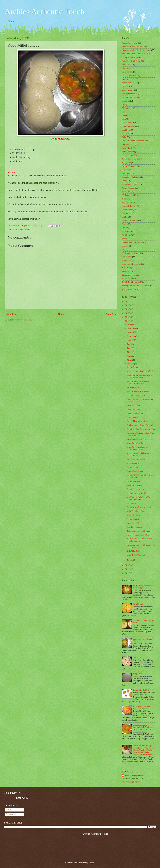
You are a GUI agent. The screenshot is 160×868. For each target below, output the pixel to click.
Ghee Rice (137, 658)
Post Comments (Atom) (24, 320)
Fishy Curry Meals (129, 126)
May (129, 352)
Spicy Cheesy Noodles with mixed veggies (143, 587)
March (130, 360)
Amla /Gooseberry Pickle (136, 511)
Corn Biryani (138, 604)
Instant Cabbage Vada (135, 443)
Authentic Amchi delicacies (132, 47)
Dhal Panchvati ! (133, 417)
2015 (127, 321)
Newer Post (11, 314)
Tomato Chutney (133, 519)
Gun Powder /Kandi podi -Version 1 (140, 425)
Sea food (125, 239)
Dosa (124, 115)
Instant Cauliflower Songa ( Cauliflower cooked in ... (137, 448)
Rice (124, 228)
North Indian (127, 199)
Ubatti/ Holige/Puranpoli (136, 555)
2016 (127, 317)
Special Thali (127, 257)
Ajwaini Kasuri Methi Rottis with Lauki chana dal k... (139, 454)
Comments (11, 814)
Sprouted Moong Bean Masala (138, 391)
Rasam (125, 224)
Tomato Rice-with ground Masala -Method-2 (143, 708)
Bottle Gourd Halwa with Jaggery (139, 531)
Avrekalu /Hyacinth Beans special (134, 54)
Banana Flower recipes (130, 57)
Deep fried (126, 101)
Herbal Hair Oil (128, 148)
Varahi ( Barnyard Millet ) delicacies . (136, 286)
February (131, 364)
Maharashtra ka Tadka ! (131, 184)
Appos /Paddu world (130, 43)
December (131, 324)
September (131, 336)
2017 (127, 313)
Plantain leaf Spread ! (130, 221)
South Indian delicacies (131, 253)
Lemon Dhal (131, 503)
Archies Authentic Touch (45, 11)
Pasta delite (126, 213)
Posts (9, 810)
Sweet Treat (126, 268)
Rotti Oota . (126, 235)
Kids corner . (127, 173)
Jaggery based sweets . (130, 159)
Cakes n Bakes (127, 72)
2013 (127, 569)
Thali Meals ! (127, 279)
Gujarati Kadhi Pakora (135, 471)
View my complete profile (132, 782)
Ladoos (125, 181)
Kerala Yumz (127, 170)
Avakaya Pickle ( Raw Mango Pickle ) (141, 371)
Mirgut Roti (137, 674)
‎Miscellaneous (127, 192)
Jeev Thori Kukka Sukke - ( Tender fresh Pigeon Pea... (139, 498)
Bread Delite (127, 65)
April (129, 356)
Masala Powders (128, 188)
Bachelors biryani (133, 387)
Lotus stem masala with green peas (139, 439)
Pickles (125, 217)
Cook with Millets (129, 94)
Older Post (111, 314)
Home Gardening (128, 152)
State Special (127, 260)
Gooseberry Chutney (134, 527)
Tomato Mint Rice (133, 481)
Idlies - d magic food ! (22, 229)
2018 (127, 309)
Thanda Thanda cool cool (131, 282)
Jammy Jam (126, 163)
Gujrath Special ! (128, 145)
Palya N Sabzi (127, 202)
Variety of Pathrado (129, 289)
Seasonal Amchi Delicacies (132, 242)
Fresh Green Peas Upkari (136, 413)
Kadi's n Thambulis (129, 166)
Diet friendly (127, 108)
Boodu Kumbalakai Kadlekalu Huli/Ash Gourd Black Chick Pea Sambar (143, 727)
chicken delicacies (129, 79)
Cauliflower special (129, 76)
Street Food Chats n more (131, 264)
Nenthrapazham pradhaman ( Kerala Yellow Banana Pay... (140, 376)
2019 (127, 305)
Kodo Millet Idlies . (134, 551)
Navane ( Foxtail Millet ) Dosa (138, 535)
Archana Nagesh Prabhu (134, 776)
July (129, 344)
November (131, 328)
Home (11, 21)
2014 (127, 565)
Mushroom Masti (128, 195)
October (130, 332)
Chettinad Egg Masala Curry (137, 421)
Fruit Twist (126, 134)
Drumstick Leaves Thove (136, 395)
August (130, 340)
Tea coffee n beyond (129, 275)
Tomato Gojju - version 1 (136, 489)
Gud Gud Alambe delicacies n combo (136, 141)
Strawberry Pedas (133, 463)
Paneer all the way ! (129, 206)
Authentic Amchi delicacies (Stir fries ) (136, 50)
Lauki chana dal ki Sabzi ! (136, 493)
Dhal (124, 105)
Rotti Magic (126, 231)
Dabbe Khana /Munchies (131, 97)
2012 (127, 573)
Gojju (124, 137)
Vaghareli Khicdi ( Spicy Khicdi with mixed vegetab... (140, 476)
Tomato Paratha (132, 467)
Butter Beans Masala (134, 485)
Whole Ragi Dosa (133, 409)
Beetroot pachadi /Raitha (136, 459)
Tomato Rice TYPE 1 (141, 690)
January (130, 560)
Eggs (124, 119)
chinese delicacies (129, 83)
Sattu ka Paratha (133, 367)
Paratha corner (127, 210)
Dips (124, 112)
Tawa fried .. (127, 271)
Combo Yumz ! (128, 90)
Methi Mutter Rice (133, 523)
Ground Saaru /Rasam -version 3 (139, 507)
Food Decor (126, 130)
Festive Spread (127, 123)
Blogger (91, 863)
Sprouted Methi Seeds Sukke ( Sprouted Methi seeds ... (138, 382)
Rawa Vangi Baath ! (134, 405)
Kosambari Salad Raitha (131, 177)
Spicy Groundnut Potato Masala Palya (141, 429)
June (129, 348)
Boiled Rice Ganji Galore (131, 61)
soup (124, 250)
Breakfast (126, 68)
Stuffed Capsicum (133, 515)
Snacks (125, 246)
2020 (127, 301)
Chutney (125, 86)
